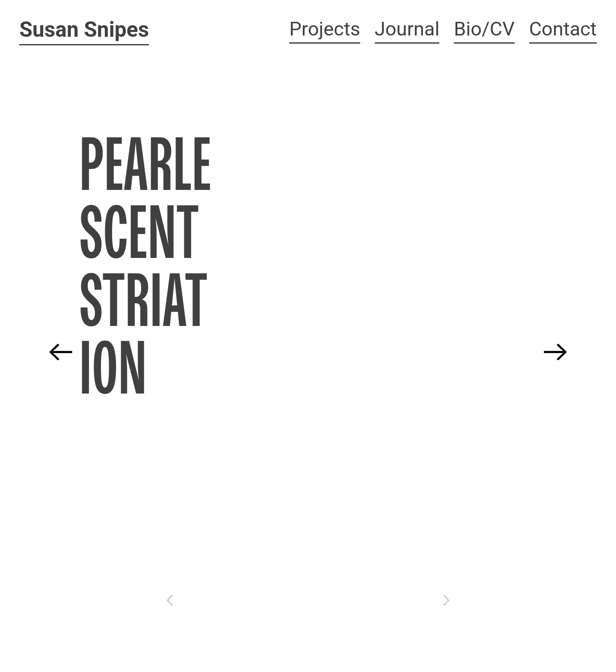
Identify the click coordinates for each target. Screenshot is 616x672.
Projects (325, 29)
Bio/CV (484, 29)
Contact (563, 29)
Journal (407, 29)
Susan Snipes (84, 30)
